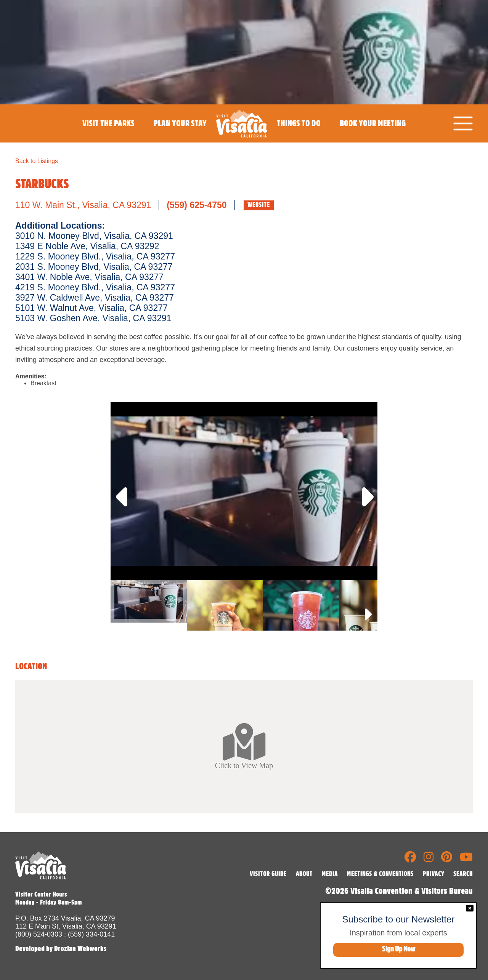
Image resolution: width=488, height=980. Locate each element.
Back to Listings (37, 161)
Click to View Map (244, 746)
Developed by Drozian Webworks (61, 949)
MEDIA (330, 874)
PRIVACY (433, 874)
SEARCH (463, 874)
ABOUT (304, 874)
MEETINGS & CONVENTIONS (380, 874)
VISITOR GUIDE (268, 874)
